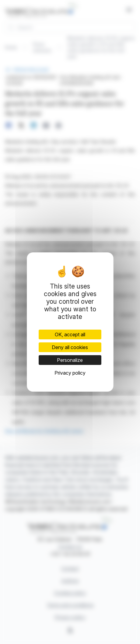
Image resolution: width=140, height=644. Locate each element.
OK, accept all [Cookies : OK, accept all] (70, 334)
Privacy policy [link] (70, 373)
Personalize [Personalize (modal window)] (70, 360)
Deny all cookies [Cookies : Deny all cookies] (70, 347)
